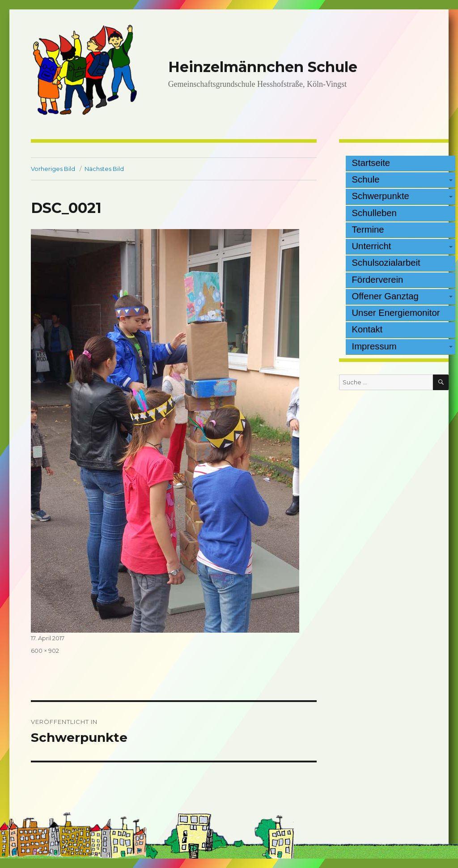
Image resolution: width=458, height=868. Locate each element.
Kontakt (367, 329)
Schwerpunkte (381, 196)
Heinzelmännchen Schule (263, 67)
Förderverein (378, 280)
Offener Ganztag (385, 296)
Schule (366, 179)
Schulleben (374, 213)
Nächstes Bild (104, 169)
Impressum (374, 346)
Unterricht (372, 246)
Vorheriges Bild (53, 169)
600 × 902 (45, 651)
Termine (368, 230)
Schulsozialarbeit (386, 263)
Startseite (371, 163)
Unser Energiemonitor (396, 313)
